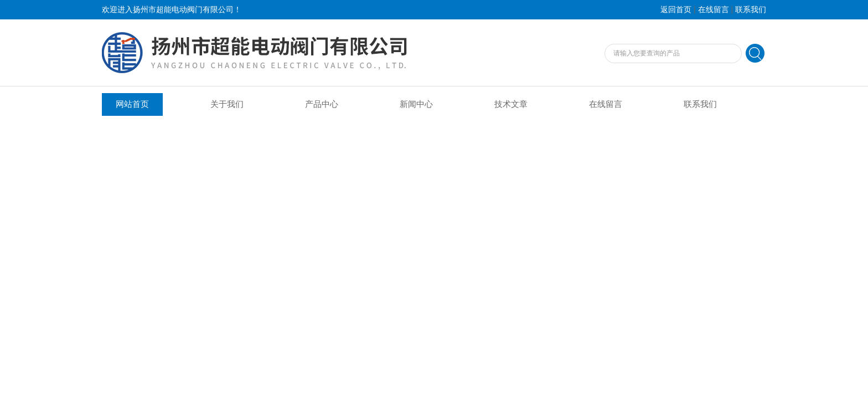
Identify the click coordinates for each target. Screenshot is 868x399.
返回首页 (676, 10)
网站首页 (132, 104)
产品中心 (322, 104)
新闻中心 (416, 104)
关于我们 (227, 104)
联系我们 (751, 10)
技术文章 (511, 104)
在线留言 (714, 10)
